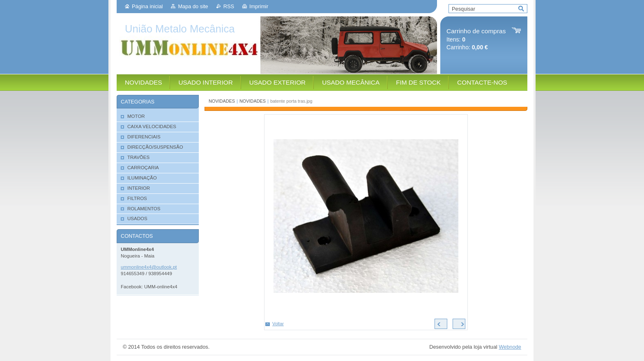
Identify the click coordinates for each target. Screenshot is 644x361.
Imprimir (259, 6)
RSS (229, 6)
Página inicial (147, 6)
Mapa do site (193, 6)
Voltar (278, 324)
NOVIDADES (222, 101)
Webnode (510, 347)
